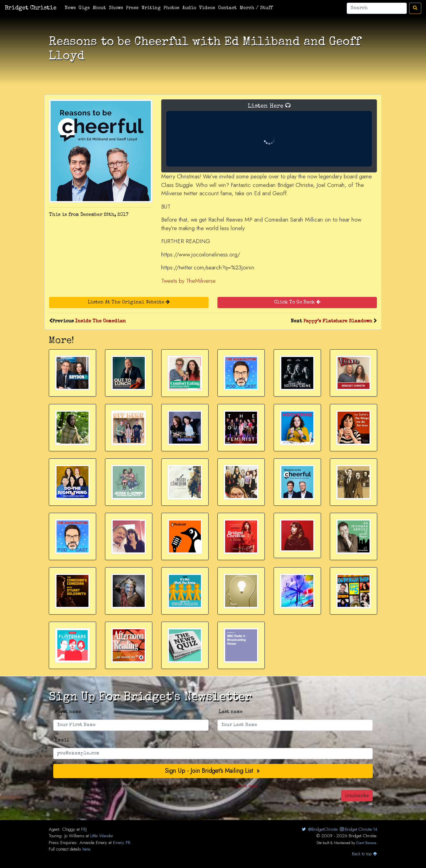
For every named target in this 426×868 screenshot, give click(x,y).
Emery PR (122, 843)
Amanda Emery (93, 843)
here (86, 849)
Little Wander (102, 836)
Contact (227, 8)
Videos (207, 8)
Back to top (365, 854)
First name (68, 712)
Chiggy (69, 829)
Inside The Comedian (100, 321)
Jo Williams (74, 836)
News (70, 8)
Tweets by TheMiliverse (188, 281)
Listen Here (269, 135)
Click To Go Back (297, 302)
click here (247, 787)
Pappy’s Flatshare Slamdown (338, 321)
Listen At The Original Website (129, 302)
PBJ (84, 829)
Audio (189, 8)
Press (132, 8)
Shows (116, 8)
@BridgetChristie (319, 829)
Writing (151, 8)
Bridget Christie (31, 8)
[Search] (377, 8)
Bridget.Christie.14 (358, 829)
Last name (231, 712)
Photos (171, 8)
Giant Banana (366, 843)
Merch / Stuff (256, 8)
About (99, 8)
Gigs (84, 8)
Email (75, 741)
